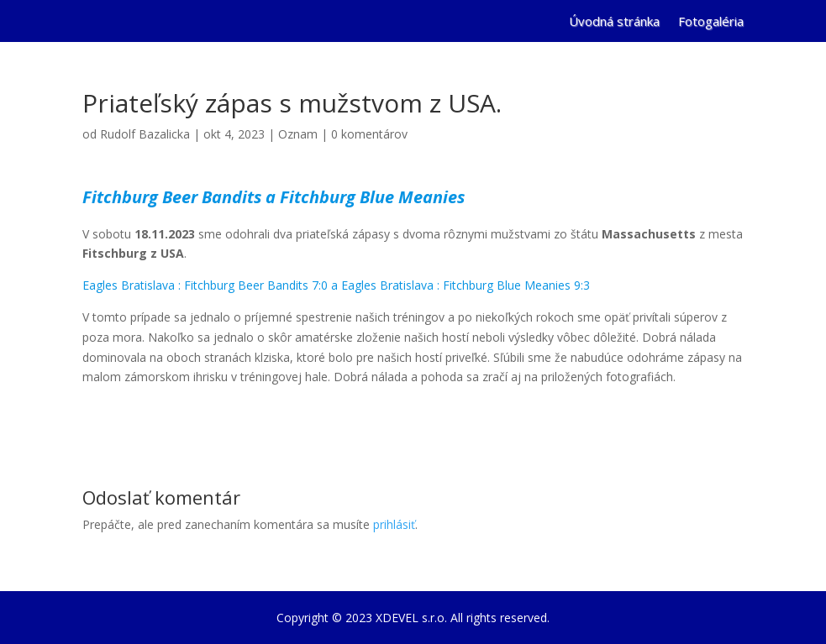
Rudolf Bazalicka (145, 134)
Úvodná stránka (614, 22)
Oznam (298, 134)
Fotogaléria (711, 22)
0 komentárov (369, 134)
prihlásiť (394, 524)
